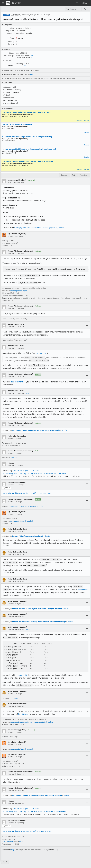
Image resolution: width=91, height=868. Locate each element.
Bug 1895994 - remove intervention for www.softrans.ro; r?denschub (27, 161)
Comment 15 (12, 628)
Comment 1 (11, 253)
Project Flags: (9, 56)
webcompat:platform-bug (44, 720)
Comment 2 (11, 308)
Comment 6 (11, 392)
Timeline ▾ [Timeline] (84, 175)
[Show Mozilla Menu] (8, 3)
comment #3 (42, 353)
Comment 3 (11, 326)
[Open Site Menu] (3, 3)
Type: (12, 38)
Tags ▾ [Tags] (75, 175)
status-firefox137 (8, 840)
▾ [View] (79, 9)
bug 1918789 (23, 712)
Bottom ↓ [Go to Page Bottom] (65, 175)
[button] (85, 3)
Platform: (11, 33)
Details (80, 120)
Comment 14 (12, 615)
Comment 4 (11, 348)
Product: (11, 28)
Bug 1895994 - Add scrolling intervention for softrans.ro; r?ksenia (26, 112)
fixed (26, 66)
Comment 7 (11, 425)
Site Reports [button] (21, 31)
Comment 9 (11, 484)
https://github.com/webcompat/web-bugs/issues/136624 (39, 228)
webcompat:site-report (19, 290)
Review (86, 120)
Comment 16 (12, 704)
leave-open (14, 457)
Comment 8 (12, 465)
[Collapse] (87, 181)
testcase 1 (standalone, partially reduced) (17, 124)
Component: (10, 31)
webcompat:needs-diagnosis (21, 720)
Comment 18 (12, 789)
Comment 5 (11, 376)
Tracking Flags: (7, 60)
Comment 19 (12, 802)
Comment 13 (12, 602)
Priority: (11, 42)
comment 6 (22, 673)
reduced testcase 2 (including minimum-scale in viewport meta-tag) (27, 137)
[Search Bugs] (77, 3)
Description (12, 182)
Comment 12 (12, 580)
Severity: (11, 44)
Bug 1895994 (16, 15)
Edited (27, 392)
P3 (32, 56)
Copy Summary (72, 9)
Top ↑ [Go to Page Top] (5, 860)
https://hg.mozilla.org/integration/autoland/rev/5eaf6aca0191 (34, 473)
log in (13, 848)
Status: (12, 53)
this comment (17, 381)
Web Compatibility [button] (23, 28)
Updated (11, 236)
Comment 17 (12, 772)
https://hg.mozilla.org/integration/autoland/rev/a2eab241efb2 (34, 810)
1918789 (15, 696)
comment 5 (83, 588)
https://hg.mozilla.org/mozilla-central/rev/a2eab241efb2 (27, 830)
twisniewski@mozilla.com (25, 470)
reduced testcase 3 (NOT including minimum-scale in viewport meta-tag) (29, 149)
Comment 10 (12, 530)
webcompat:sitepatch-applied (32, 505)
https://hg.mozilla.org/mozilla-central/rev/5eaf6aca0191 (27, 492)
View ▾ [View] (86, 9)
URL (32, 75)
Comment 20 (12, 821)
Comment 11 (12, 553)
